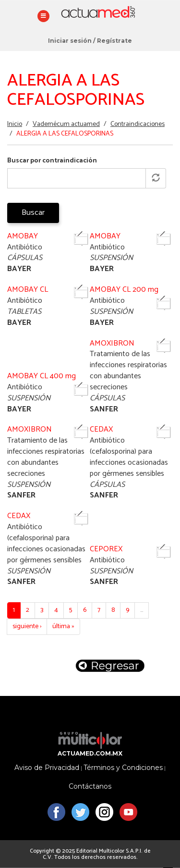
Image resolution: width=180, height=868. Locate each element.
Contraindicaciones (138, 124)
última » (63, 626)
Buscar (33, 213)
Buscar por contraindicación (52, 161)
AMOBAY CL (28, 290)
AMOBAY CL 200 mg (124, 290)
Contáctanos (90, 787)
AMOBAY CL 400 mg (42, 376)
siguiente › (27, 626)
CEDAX (101, 429)
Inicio (15, 124)
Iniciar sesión (70, 41)
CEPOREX (106, 549)
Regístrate (114, 41)
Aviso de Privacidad (47, 768)
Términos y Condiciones (123, 768)
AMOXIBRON (112, 343)
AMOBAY (23, 236)
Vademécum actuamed (66, 124)
